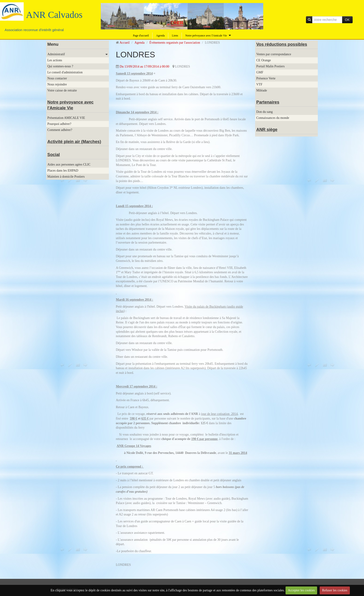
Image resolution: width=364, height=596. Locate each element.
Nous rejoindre (57, 84)
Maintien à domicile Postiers (66, 177)
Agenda (160, 36)
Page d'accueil (141, 36)
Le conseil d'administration (65, 72)
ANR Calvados (54, 15)
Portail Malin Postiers (270, 66)
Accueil (125, 43)
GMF (260, 72)
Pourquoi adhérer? (59, 124)
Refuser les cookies (335, 590)
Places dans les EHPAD (63, 171)
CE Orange (264, 60)
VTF (259, 84)
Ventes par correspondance (274, 54)
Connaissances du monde (273, 118)
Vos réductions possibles (282, 44)
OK (347, 20)
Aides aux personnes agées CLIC (69, 164)
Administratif (56, 54)
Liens (175, 36)
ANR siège (267, 130)
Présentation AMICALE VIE (66, 118)
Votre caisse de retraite (62, 90)
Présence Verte (266, 78)
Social (54, 155)
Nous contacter (57, 78)
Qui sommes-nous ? (60, 66)
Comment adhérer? (60, 130)
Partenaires (268, 102)
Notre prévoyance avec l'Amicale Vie (206, 36)
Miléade (262, 90)
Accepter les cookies (301, 590)
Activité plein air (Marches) (74, 142)
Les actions (55, 60)
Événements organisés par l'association (175, 43)
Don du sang (265, 112)
